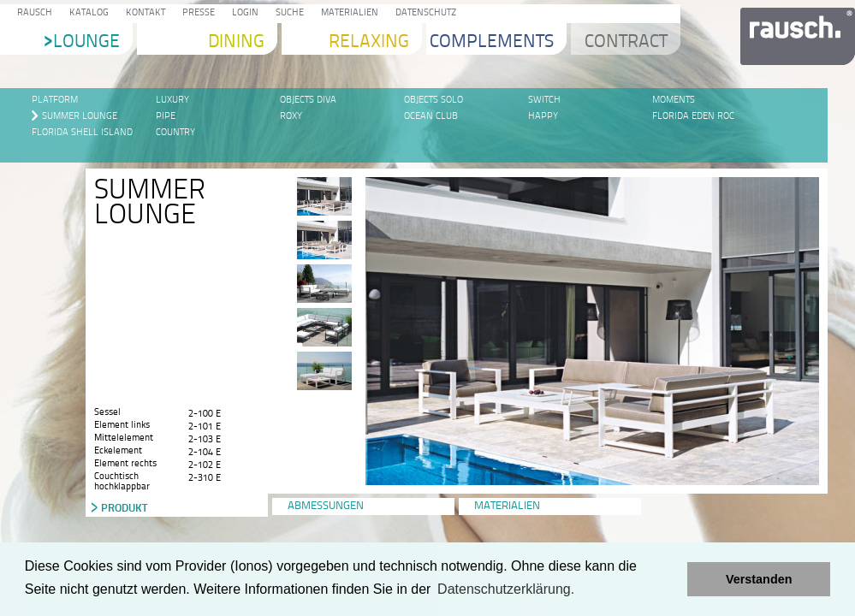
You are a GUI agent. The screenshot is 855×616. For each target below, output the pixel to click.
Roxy (291, 116)
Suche (287, 13)
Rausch (32, 13)
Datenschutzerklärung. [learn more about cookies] (506, 589)
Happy (543, 116)
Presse (196, 13)
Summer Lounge (80, 116)
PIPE (166, 116)
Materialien (347, 13)
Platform (55, 100)
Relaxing (369, 42)
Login (243, 13)
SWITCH (544, 100)
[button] (670, 579)
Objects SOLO (433, 100)
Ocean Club (431, 116)
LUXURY (172, 100)
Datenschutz (423, 13)
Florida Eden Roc (693, 116)
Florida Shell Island (82, 132)
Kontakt (143, 13)
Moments (674, 100)
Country (175, 132)
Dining (236, 42)
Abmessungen (326, 506)
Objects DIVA (308, 100)
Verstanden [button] (759, 579)
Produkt (124, 507)
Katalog (86, 13)
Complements (492, 42)
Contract (626, 42)
